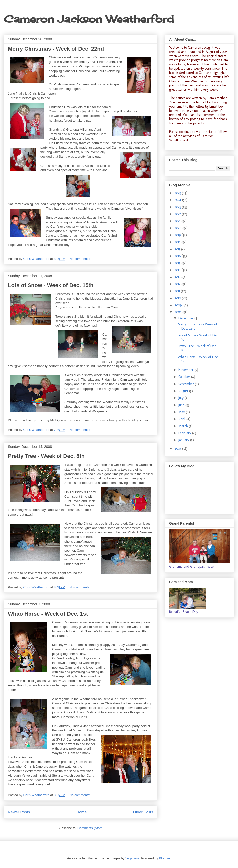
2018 (178, 242)
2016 (178, 256)
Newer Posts (19, 812)
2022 (178, 214)
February (185, 433)
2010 (178, 298)
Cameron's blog (199, 47)
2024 (178, 200)
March (184, 426)
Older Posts (143, 812)
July (182, 398)
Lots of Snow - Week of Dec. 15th (51, 285)
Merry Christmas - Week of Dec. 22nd (56, 49)
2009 (179, 305)
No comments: (80, 259)
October (185, 377)
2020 (178, 228)
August (184, 391)
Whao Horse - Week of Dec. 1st (48, 614)
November (186, 370)
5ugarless (132, 858)
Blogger (165, 858)
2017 (178, 249)
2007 (178, 449)
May (182, 412)
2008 (178, 312)
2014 (178, 270)
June (182, 405)
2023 (178, 207)
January (184, 440)
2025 (178, 193)
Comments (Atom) (90, 828)
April (182, 419)
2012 (178, 284)
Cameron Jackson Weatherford (89, 19)
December (186, 318)
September (187, 384)
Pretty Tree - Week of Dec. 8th (46, 456)
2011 (178, 291)
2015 (178, 263)
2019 (178, 235)
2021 (178, 221)
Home (82, 812)
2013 (178, 277)
